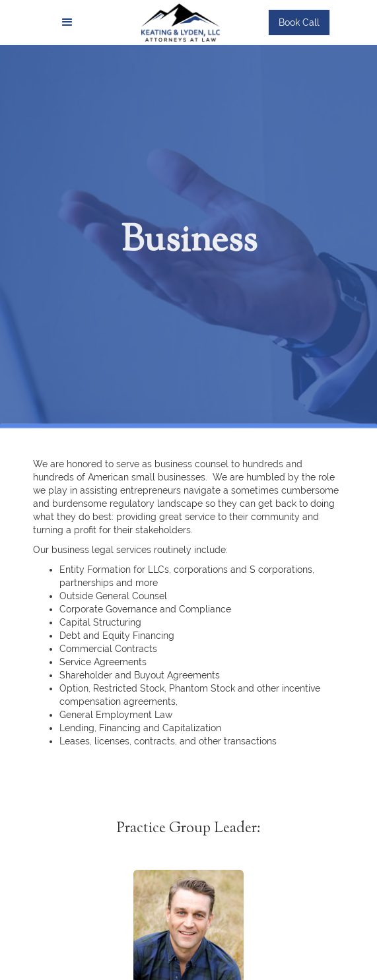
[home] (177, 22)
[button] (67, 22)
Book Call (299, 22)
